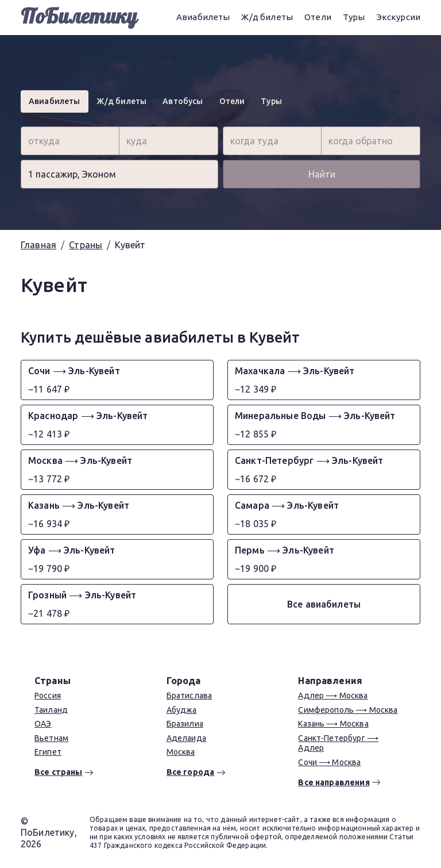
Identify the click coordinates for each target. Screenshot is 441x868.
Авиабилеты (203, 17)
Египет (48, 752)
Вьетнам (51, 738)
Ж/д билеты (267, 17)
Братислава (189, 696)
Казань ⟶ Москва (333, 724)
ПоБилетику (79, 17)
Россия (48, 696)
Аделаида (186, 738)
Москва (181, 752)
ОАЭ (43, 724)
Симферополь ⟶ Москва (348, 710)
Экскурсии (399, 17)
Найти (322, 174)
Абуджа (182, 710)
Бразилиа (185, 724)
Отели (318, 17)
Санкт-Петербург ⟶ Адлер (338, 743)
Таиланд (51, 710)
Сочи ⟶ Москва (329, 762)
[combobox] (70, 141)
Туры (354, 17)
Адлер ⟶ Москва (333, 696)
